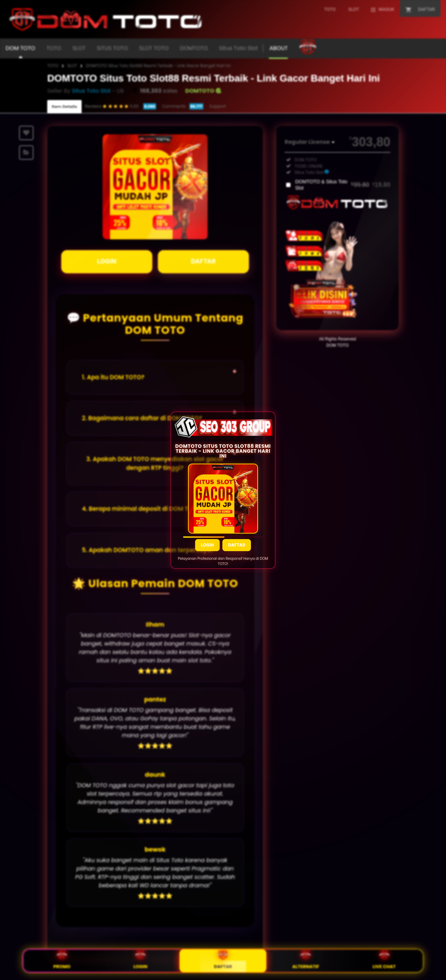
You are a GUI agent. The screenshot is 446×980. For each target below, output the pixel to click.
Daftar (237, 545)
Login (207, 545)
